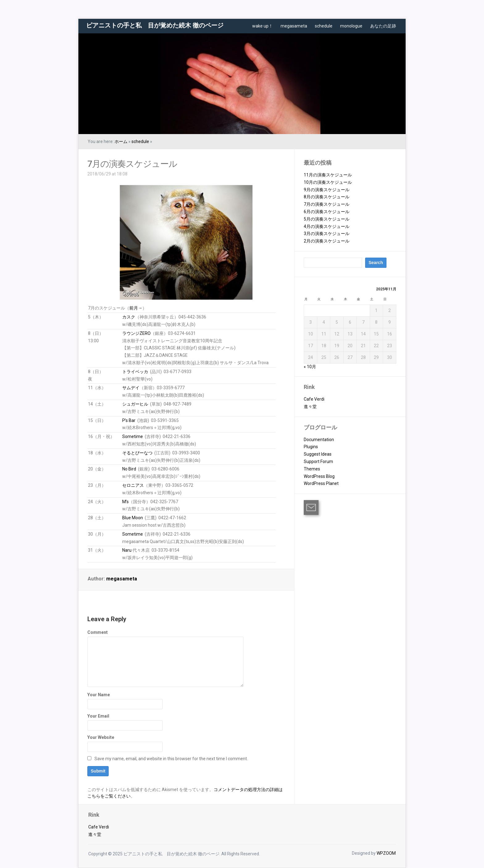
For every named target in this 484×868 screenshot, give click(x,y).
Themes (312, 469)
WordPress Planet (321, 483)
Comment (98, 632)
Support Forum (318, 461)
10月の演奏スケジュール (328, 182)
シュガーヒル (135, 404)
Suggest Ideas (318, 454)
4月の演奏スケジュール (327, 226)
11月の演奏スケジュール (328, 175)
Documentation (319, 440)
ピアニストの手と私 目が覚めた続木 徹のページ (155, 25)
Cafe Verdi (314, 399)
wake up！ (263, 26)
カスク (129, 317)
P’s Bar (129, 420)
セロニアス (133, 485)
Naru (127, 550)
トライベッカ (135, 372)
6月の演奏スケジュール (327, 212)
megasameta (294, 26)
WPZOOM (386, 853)
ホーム (121, 141)
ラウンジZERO (136, 333)
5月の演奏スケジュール (327, 219)
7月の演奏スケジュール (132, 164)
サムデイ (131, 388)
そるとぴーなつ (137, 453)
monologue (351, 26)
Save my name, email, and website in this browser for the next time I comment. (171, 759)
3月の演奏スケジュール (327, 234)
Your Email (98, 716)
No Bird (129, 469)
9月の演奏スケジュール (327, 190)
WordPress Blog (319, 476)
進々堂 (310, 407)
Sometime (133, 436)
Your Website (101, 737)
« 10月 (310, 367)
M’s (125, 502)
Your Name (99, 695)
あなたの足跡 (383, 26)
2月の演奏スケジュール (327, 241)
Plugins (311, 447)
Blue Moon (133, 518)
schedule (324, 26)
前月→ (136, 308)
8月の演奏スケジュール (327, 197)
